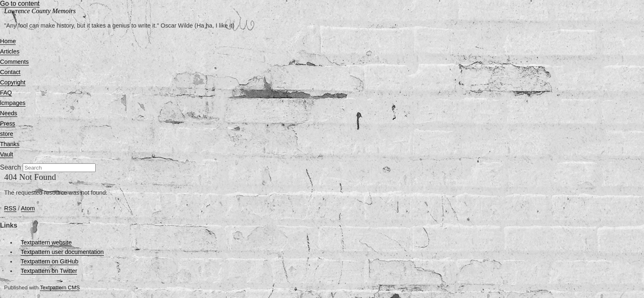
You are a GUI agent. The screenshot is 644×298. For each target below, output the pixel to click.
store (7, 134)
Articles (10, 51)
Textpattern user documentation (62, 252)
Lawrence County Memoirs (40, 11)
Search (11, 167)
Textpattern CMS (60, 288)
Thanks (10, 144)
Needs (9, 113)
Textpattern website (46, 242)
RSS (10, 208)
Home (8, 41)
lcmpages (13, 103)
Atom (28, 208)
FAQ (6, 93)
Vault (7, 154)
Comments (14, 62)
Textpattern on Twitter (49, 271)
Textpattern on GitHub (49, 261)
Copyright (13, 82)
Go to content (20, 3)
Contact (10, 72)
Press (8, 123)
